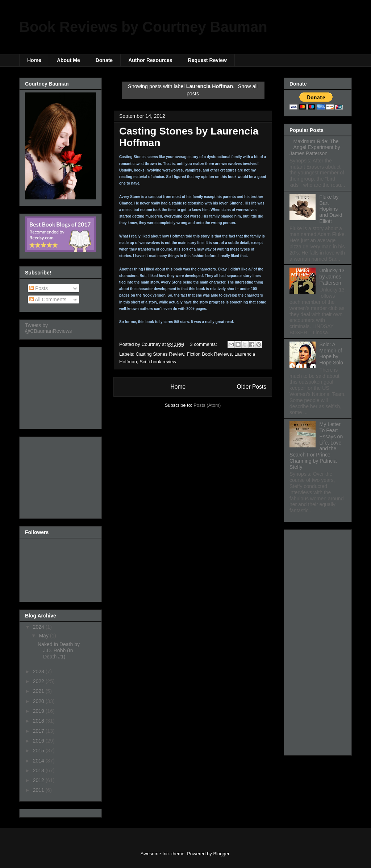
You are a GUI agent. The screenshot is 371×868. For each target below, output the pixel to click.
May (44, 636)
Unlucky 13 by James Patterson (332, 277)
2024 (39, 627)
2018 (39, 721)
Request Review (207, 60)
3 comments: (204, 344)
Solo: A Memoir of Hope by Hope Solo (331, 354)
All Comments (48, 299)
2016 (39, 741)
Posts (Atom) (207, 405)
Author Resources (150, 60)
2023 (39, 671)
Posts (39, 288)
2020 (39, 701)
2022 (39, 681)
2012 (39, 780)
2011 (39, 790)
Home (34, 60)
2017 (39, 731)
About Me (68, 60)
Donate (104, 60)
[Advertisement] (61, 386)
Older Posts (252, 387)
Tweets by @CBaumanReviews (48, 328)
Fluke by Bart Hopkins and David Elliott (331, 209)
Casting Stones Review (160, 354)
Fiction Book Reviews (209, 354)
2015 (39, 751)
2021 (39, 691)
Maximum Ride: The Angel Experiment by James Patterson (315, 148)
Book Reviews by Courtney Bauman (143, 27)
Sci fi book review (158, 362)
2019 (39, 711)
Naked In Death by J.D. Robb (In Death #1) (59, 650)
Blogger (221, 854)
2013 (39, 770)
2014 (39, 761)
